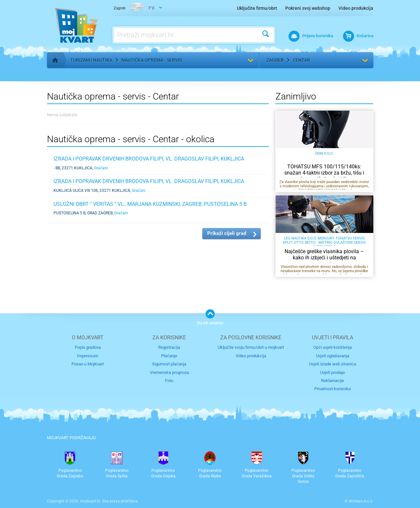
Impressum (88, 356)
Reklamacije (333, 381)
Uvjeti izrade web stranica (333, 364)
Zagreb (275, 60)
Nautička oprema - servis (152, 60)
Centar (301, 60)
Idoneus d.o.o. (361, 501)
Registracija (169, 347)
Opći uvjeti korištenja (333, 347)
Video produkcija (356, 8)
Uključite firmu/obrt (257, 8)
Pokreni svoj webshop (308, 8)
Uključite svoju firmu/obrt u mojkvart (251, 347)
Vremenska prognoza (169, 372)
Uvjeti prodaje (333, 372)
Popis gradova (88, 347)
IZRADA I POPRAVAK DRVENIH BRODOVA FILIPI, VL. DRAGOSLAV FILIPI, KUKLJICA (149, 159)
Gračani (101, 168)
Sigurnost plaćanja (169, 364)
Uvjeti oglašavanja (333, 356)
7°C (134, 8)
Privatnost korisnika (333, 389)
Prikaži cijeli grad (227, 233)
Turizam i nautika (91, 60)
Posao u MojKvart (88, 364)
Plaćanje (169, 356)
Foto (169, 381)
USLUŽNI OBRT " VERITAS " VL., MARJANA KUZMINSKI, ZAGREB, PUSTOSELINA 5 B (150, 204)
